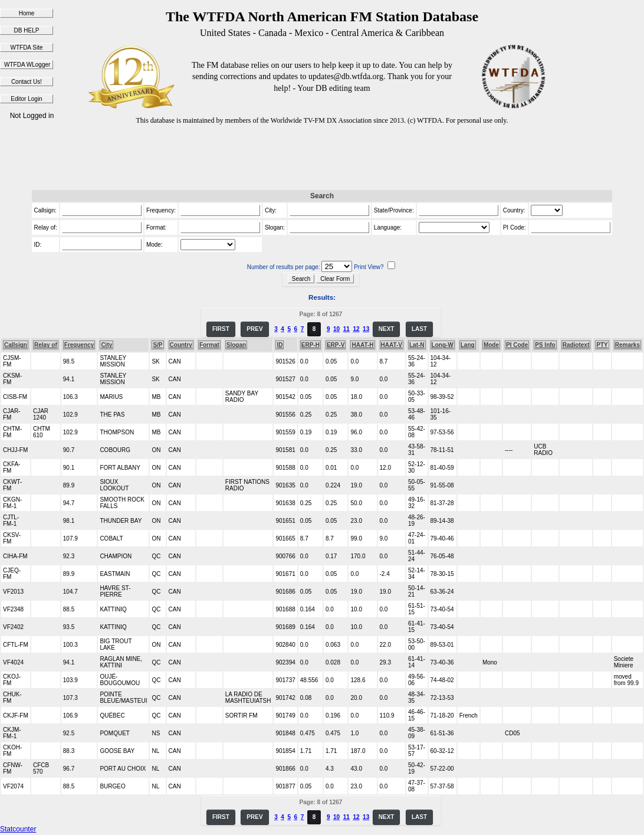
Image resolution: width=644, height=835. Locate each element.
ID (280, 345)
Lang (468, 345)
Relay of (46, 345)
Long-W (443, 345)
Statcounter (18, 829)
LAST (419, 329)
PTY (602, 345)
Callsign (16, 345)
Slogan (236, 345)
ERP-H (310, 345)
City (106, 345)
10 (336, 329)
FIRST (221, 329)
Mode (491, 345)
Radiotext (576, 345)
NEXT (387, 329)
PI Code (517, 345)
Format (209, 345)
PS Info (545, 345)
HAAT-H (362, 345)
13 (366, 329)
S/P (157, 345)
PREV (254, 329)
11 (346, 329)
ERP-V (336, 345)
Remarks (627, 345)
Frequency (79, 345)
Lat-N (417, 345)
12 (356, 329)
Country (181, 345)
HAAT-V (392, 345)
